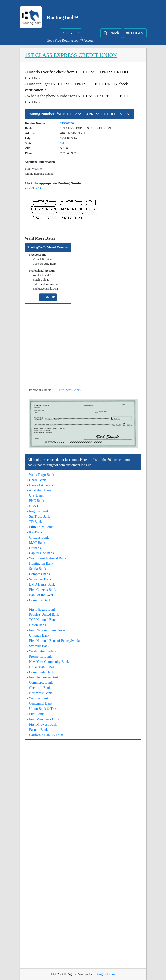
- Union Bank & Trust (42, 709)
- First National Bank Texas (46, 630)
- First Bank (35, 714)
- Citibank (34, 548)
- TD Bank (35, 522)
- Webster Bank (38, 698)
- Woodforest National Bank (47, 558)
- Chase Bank (36, 480)
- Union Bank (37, 625)
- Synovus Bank (38, 646)
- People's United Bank (43, 615)
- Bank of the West (40, 595)
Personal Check (40, 390)
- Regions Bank (38, 511)
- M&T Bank (36, 543)
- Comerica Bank (39, 600)
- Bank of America (40, 485)
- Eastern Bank (37, 730)
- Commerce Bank (40, 683)
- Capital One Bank (41, 553)
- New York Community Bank (48, 662)
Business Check (70, 390)
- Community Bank (41, 672)
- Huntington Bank (40, 564)
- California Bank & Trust (45, 735)
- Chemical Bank (39, 688)
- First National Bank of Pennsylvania (54, 641)
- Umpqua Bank (38, 636)
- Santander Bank (39, 579)
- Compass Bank (39, 574)
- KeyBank (35, 532)
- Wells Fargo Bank (41, 475)
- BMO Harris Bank (41, 584)
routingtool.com (104, 974)
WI (62, 143)
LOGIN (135, 33)
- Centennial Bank (40, 704)
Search (111, 33)
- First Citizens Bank (42, 590)
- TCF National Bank (42, 620)
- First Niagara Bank (41, 609)
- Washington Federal (42, 651)
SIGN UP (71, 33)
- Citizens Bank (38, 537)
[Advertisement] (83, 346)
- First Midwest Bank (42, 724)
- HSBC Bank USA (41, 667)
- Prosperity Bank (39, 656)
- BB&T (33, 506)
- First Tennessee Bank (43, 677)
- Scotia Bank (37, 569)
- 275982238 (34, 188)
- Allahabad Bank (39, 490)
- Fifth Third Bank (40, 527)
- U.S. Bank (35, 496)
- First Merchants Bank (43, 719)
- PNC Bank (36, 501)
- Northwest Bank (40, 693)
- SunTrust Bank (39, 517)
